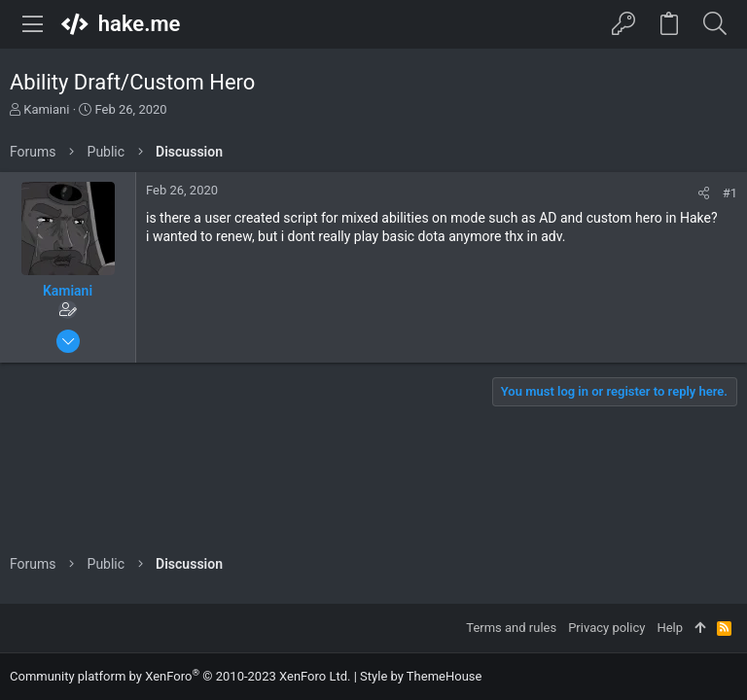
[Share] (704, 193)
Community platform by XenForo (180, 676)
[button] (33, 24)
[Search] (714, 24)
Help (670, 628)
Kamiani (46, 109)
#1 (730, 193)
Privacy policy (606, 628)
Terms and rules (511, 628)
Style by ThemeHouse (421, 676)
